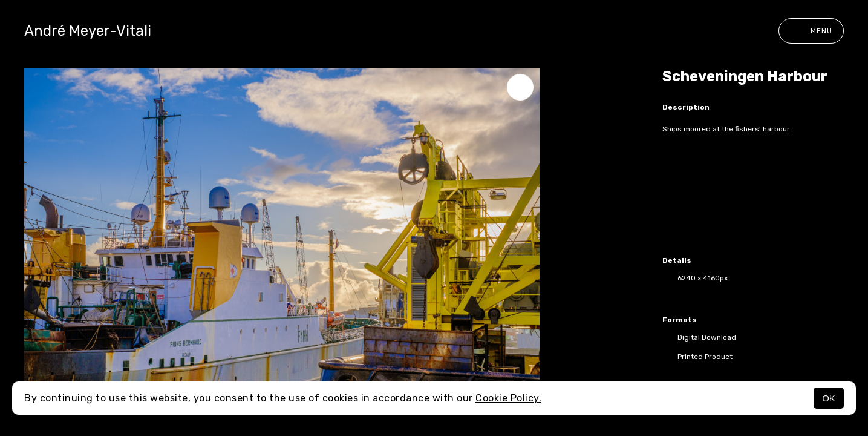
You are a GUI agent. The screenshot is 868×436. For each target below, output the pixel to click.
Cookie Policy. (508, 398)
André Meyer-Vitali (88, 31)
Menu (811, 31)
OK (829, 398)
